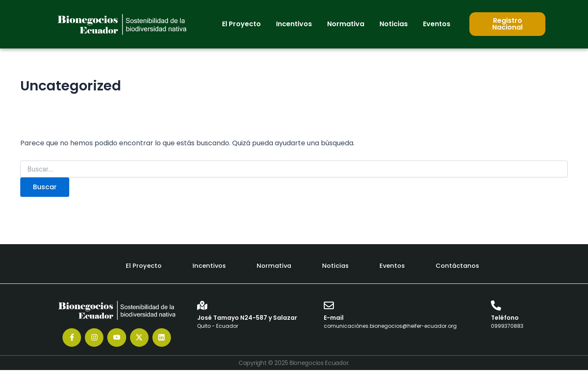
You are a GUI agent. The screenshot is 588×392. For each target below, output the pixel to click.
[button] (241, 24)
